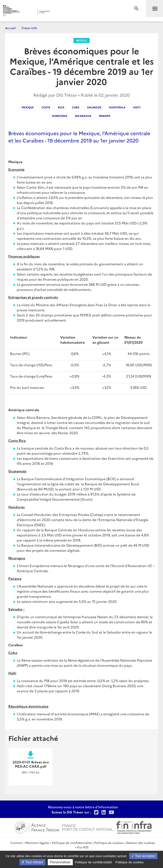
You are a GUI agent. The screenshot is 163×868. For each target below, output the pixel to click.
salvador (94, 107)
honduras (60, 116)
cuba (76, 107)
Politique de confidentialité (72, 843)
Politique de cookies (109, 843)
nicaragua (83, 116)
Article (81, 40)
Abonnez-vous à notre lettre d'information (83, 807)
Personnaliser (60, 862)
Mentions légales (37, 843)
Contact (16, 843)
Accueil (10, 28)
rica (61, 107)
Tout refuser (32, 862)
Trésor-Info (29, 28)
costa (46, 107)
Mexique (28, 107)
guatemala (117, 107)
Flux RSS (83, 847)
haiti (137, 107)
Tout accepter (143, 856)
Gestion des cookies (141, 843)
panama (105, 116)
